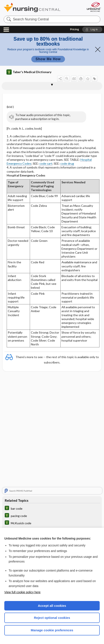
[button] (92, 29)
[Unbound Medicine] (94, 7)
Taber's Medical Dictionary (29, 72)
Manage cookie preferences (52, 630)
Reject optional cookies (52, 618)
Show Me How (48, 59)
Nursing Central (38, 7)
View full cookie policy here (22, 592)
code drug (67, 163)
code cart (46, 163)
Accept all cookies (52, 606)
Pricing (75, 29)
